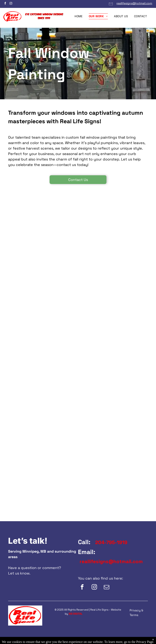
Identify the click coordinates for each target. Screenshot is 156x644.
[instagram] (11, 4)
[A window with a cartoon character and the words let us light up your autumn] (116, 236)
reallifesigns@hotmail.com (134, 3)
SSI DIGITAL (76, 614)
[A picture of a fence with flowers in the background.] (40, 236)
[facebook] (5, 4)
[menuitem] (79, 16)
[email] (106, 588)
